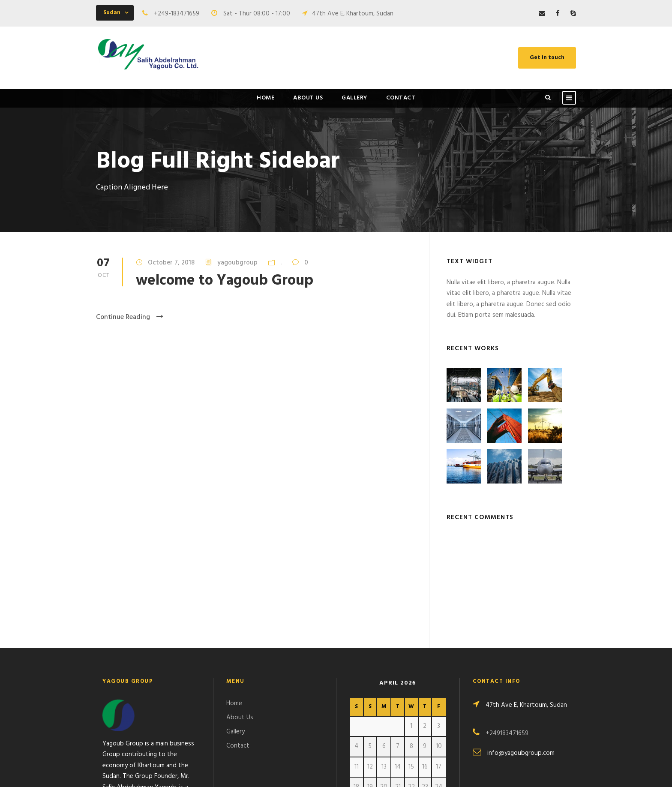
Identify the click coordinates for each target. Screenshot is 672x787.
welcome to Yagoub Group (225, 281)
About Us (308, 98)
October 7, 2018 (171, 263)
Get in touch (547, 58)
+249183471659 (507, 630)
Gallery (354, 98)
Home (265, 98)
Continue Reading (130, 317)
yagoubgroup (237, 263)
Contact (401, 98)
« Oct (357, 720)
